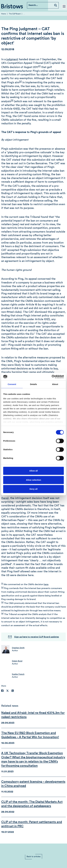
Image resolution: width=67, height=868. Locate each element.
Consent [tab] (12, 384)
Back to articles (34, 857)
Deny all (33, 489)
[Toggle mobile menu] (64, 6)
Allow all (34, 471)
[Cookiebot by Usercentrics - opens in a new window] (52, 377)
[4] (3, 185)
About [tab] (55, 384)
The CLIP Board (15, 14)
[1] (40, 66)
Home (4, 14)
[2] (20, 82)
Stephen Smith (18, 648)
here (5, 498)
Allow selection (33, 480)
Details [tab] (33, 384)
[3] (12, 101)
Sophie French (18, 674)
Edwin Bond (17, 661)
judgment (12, 59)
